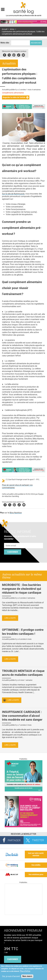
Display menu (3, 9)
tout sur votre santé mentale (36, 854)
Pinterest (14, 55)
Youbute (23, 55)
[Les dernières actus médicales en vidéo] (24, 914)
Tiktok (19, 55)
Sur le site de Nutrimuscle (13, 194)
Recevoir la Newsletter (23, 834)
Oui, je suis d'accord (11, 976)
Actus (12, 29)
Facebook (5, 55)
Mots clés (5, 43)
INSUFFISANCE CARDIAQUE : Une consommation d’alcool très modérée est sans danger (22, 716)
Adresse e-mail (11, 541)
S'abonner (13, 552)
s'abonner (13, 959)
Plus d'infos (25, 971)
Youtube (24, 504)
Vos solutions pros (36, 874)
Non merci (27, 976)
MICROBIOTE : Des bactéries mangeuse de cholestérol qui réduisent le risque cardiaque (22, 589)
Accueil (5, 29)
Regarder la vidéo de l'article (14, 97)
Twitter (9, 55)
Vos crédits (36, 865)
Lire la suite (10, 618)
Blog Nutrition (16, 513)
